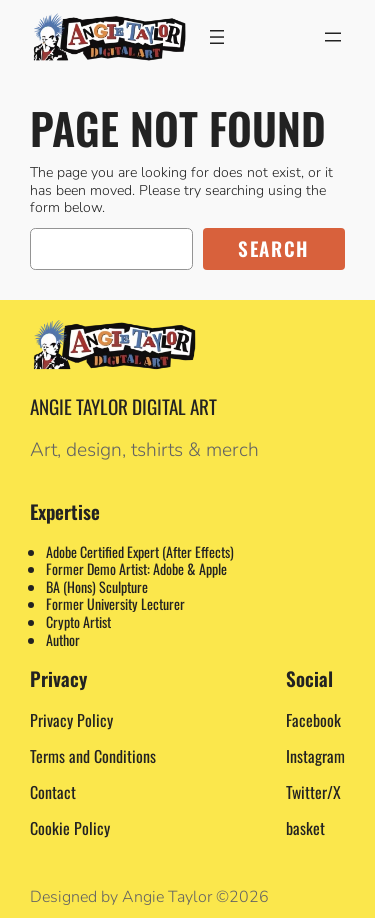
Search (274, 248)
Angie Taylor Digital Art (123, 406)
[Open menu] (217, 37)
